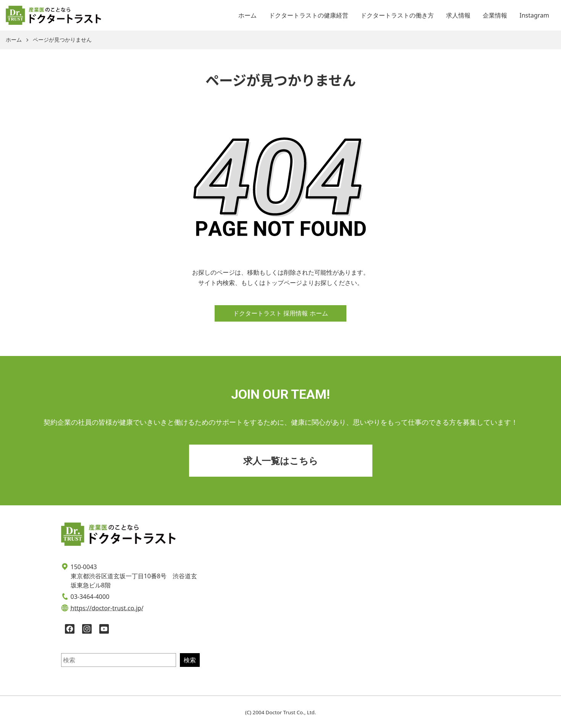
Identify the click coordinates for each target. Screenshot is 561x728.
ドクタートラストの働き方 (397, 15)
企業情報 (495, 15)
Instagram (534, 15)
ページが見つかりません (62, 40)
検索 (190, 660)
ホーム (247, 15)
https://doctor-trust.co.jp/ (107, 608)
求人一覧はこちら (281, 460)
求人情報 (458, 15)
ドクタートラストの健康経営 (309, 15)
